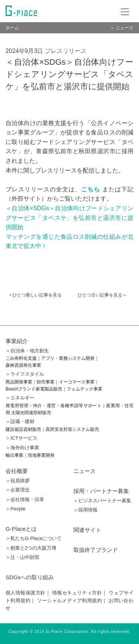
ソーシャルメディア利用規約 (69, 601)
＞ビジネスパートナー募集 (102, 501)
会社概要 (17, 471)
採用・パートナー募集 (101, 491)
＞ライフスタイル (25, 374)
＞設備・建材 (20, 421)
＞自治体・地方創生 (27, 351)
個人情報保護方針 (26, 593)
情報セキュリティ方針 (77, 593)
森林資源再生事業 (23, 365)
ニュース (85, 471)
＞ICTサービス (21, 438)
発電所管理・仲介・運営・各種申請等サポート (54, 406)
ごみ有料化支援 (21, 358)
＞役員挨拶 (18, 481)
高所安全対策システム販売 (72, 429)
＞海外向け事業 (22, 448)
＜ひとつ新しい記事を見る (35, 295)
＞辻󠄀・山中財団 (22, 557)
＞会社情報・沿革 (25, 499)
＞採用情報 (85, 510)
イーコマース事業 (77, 382)
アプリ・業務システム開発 (68, 358)
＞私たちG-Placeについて (34, 538)
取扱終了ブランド (96, 550)
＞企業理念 (18, 490)
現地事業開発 (41, 455)
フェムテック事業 (85, 389)
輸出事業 (14, 455)
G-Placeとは (21, 529)
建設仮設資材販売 (23, 429)
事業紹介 (17, 341)
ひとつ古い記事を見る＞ (102, 295)
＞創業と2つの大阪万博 (31, 548)
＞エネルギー (20, 398)
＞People (15, 509)
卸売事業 (46, 382)
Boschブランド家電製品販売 (34, 389)
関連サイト (87, 530)
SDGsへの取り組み (30, 577)
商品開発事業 (19, 382)
